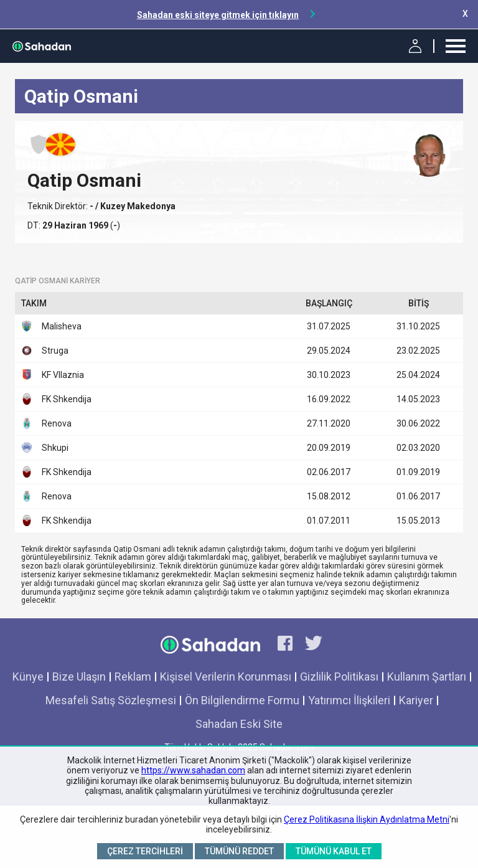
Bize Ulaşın (79, 677)
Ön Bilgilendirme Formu (242, 700)
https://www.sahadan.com (193, 770)
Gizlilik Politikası (339, 677)
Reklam (133, 677)
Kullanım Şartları (427, 677)
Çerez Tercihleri (145, 851)
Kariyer (416, 700)
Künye (28, 677)
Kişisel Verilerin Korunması (226, 677)
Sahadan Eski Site (239, 724)
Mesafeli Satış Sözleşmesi (111, 700)
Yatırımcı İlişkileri (349, 700)
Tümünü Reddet (239, 851)
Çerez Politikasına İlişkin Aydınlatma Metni (367, 819)
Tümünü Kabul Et (334, 851)
